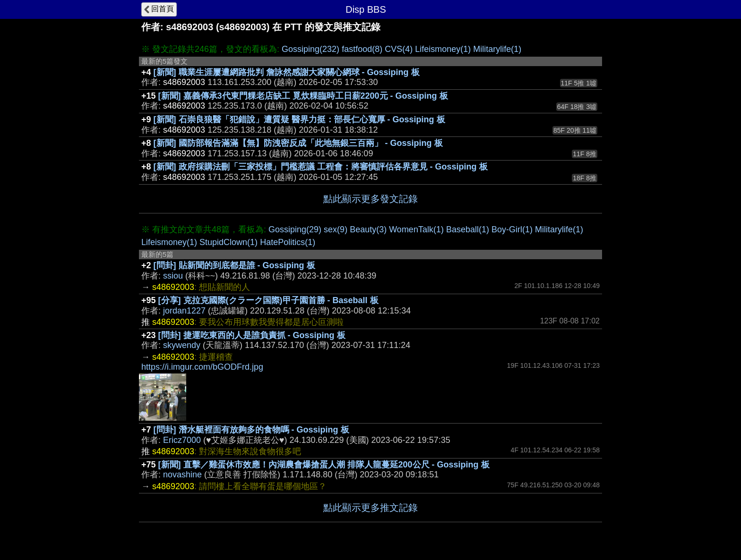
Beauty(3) (368, 229)
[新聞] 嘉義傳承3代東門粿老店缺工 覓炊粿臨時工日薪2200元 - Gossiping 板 (303, 96)
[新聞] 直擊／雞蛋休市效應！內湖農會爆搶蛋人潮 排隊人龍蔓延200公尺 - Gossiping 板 (324, 465)
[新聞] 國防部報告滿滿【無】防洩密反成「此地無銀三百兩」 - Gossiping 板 (298, 143)
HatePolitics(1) (288, 242)
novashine (182, 475)
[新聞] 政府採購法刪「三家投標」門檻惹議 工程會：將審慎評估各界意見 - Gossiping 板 (321, 167)
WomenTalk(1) (416, 229)
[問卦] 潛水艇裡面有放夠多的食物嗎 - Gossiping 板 (251, 430)
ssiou (173, 276)
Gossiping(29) (295, 229)
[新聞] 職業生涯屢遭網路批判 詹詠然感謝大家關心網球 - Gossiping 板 (287, 72)
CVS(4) (399, 49)
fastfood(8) (362, 49)
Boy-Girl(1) (512, 229)
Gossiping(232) (310, 49)
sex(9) (336, 229)
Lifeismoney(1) (443, 49)
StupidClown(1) (228, 242)
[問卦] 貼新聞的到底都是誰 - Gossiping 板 (234, 265)
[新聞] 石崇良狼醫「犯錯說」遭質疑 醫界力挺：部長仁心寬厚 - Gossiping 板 (299, 119)
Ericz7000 (182, 440)
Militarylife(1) (497, 49)
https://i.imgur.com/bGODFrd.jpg (202, 367)
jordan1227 (184, 311)
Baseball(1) (468, 229)
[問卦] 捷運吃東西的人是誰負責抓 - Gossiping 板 (252, 335)
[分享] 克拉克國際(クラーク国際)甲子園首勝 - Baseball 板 (268, 300)
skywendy (182, 345)
